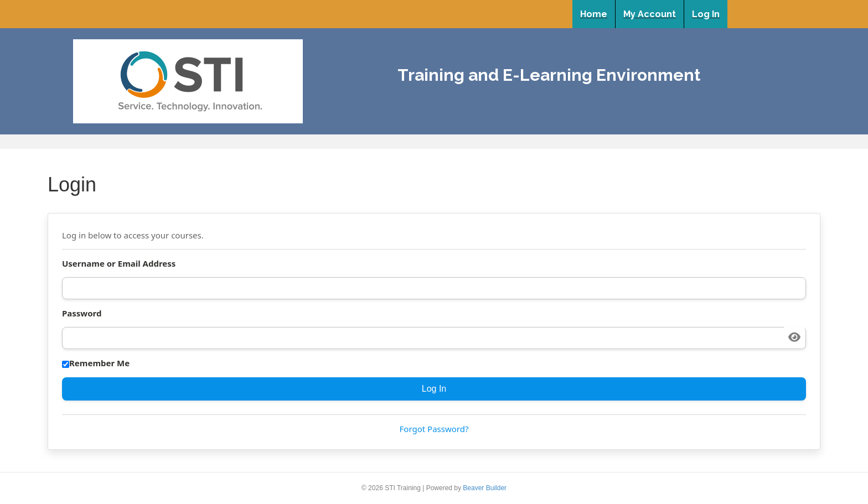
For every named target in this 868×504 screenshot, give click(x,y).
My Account (650, 14)
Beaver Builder (485, 488)
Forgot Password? (434, 429)
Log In (706, 14)
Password (82, 313)
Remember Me (96, 363)
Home (594, 14)
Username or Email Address (119, 263)
